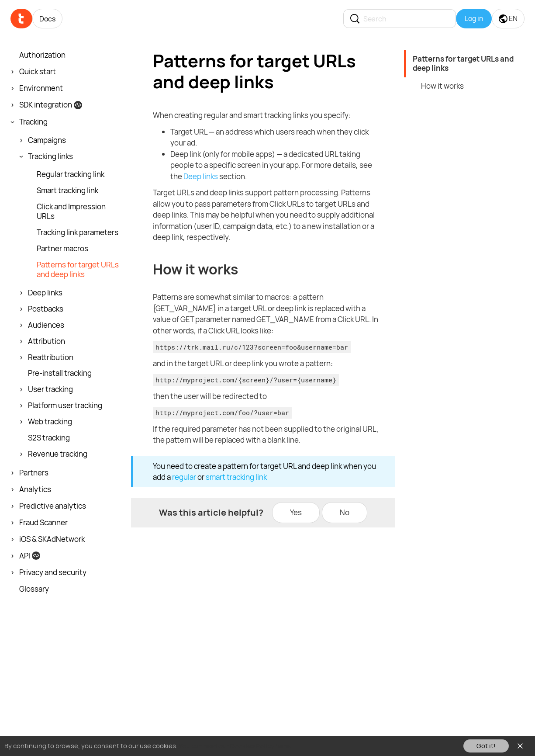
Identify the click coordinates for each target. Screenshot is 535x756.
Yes (296, 512)
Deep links (201, 176)
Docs (47, 19)
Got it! (486, 746)
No (345, 512)
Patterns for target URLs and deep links (463, 63)
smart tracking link (236, 477)
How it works (442, 86)
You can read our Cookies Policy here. (235, 746)
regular (184, 477)
